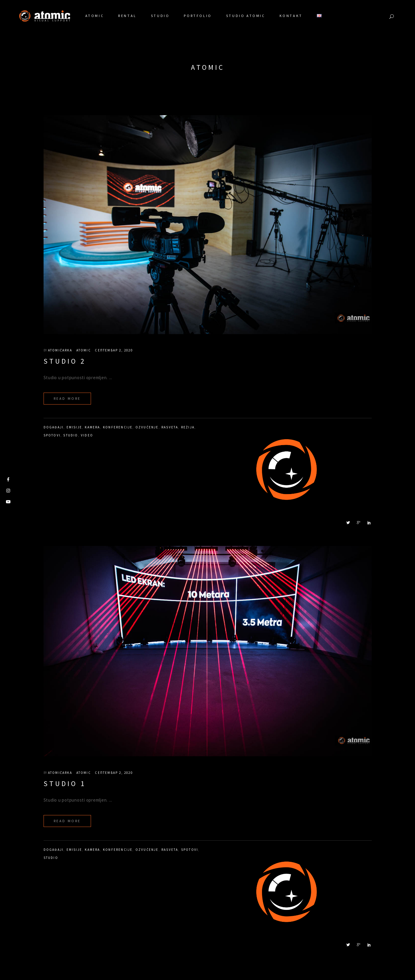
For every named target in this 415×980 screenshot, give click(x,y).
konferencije (118, 427)
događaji (54, 427)
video (87, 435)
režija (188, 427)
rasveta (170, 427)
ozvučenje (147, 427)
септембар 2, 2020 (114, 350)
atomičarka (60, 350)
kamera (92, 427)
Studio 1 (65, 784)
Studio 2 (65, 361)
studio (71, 435)
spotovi (52, 435)
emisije (74, 427)
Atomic (84, 350)
